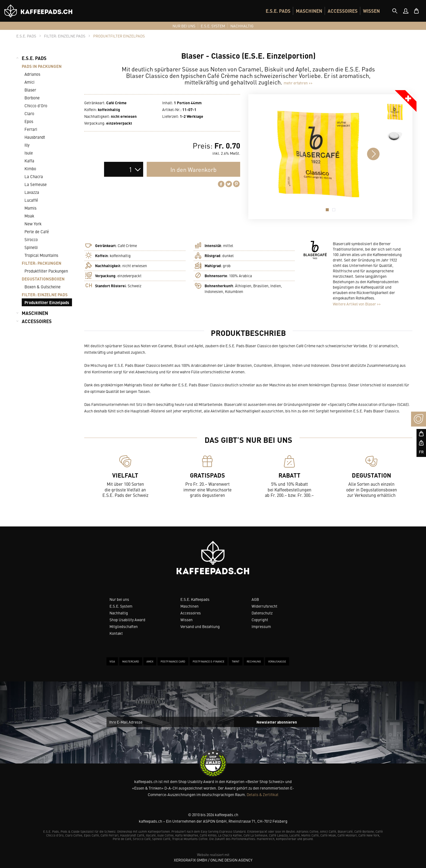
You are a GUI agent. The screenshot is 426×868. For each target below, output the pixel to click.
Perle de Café (37, 231)
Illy (27, 145)
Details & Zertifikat (263, 794)
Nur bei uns (119, 599)
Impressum (261, 626)
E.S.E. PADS (278, 11)
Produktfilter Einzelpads (47, 302)
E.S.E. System (121, 606)
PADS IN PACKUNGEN (42, 66)
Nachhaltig (119, 613)
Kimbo (30, 168)
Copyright (260, 620)
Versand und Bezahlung (200, 626)
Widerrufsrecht (264, 606)
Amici (29, 82)
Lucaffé (31, 200)
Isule (29, 153)
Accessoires (191, 613)
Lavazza (32, 192)
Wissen (187, 620)
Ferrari (31, 129)
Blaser (30, 90)
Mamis (30, 208)
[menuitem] (278, 11)
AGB (255, 599)
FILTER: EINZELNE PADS (45, 294)
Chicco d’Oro (36, 105)
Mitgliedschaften (124, 626)
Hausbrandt (35, 137)
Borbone (32, 98)
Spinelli (31, 247)
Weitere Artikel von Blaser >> (357, 304)
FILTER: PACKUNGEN (42, 263)
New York (33, 224)
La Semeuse (36, 184)
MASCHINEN (309, 11)
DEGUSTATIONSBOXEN (43, 279)
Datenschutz (262, 613)
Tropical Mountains (41, 255)
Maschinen (189, 606)
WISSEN (371, 11)
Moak (29, 216)
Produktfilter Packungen (46, 271)
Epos (29, 121)
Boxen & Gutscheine (43, 287)
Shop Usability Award (127, 620)
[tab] (395, 11)
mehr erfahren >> (298, 83)
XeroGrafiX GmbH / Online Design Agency (213, 860)
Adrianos (32, 74)
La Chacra (34, 176)
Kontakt (116, 633)
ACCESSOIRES (343, 11)
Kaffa (29, 161)
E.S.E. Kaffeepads (195, 599)
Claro (29, 113)
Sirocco (31, 239)
